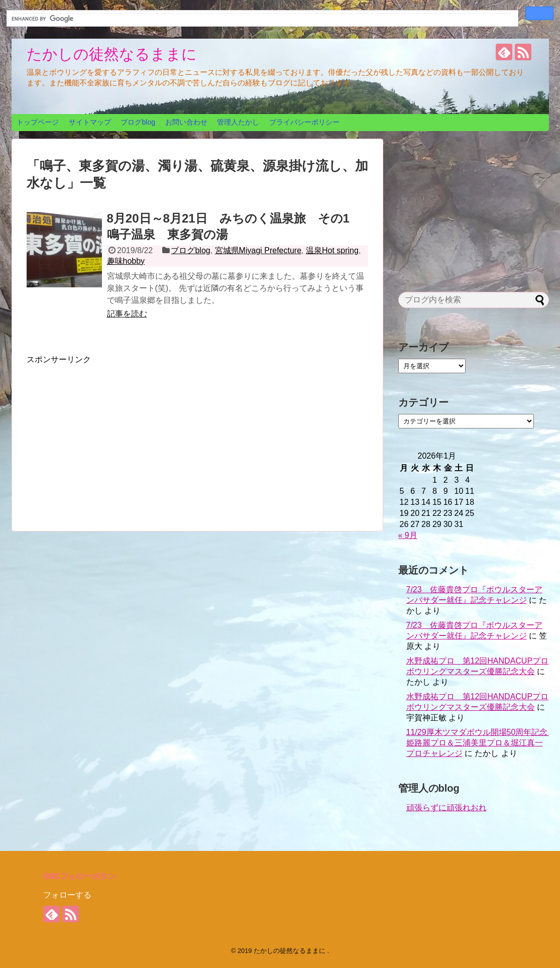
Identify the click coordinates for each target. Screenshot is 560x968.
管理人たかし (238, 122)
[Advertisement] (111, 436)
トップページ (38, 122)
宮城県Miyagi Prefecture (258, 250)
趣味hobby (126, 261)
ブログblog (138, 122)
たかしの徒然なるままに (112, 54)
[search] (261, 19)
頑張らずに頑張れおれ (446, 808)
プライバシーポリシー (304, 122)
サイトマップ (90, 122)
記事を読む (127, 314)
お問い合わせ (186, 122)
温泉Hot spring (332, 250)
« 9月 (408, 535)
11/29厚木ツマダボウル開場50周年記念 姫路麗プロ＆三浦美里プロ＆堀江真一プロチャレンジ (481, 743)
